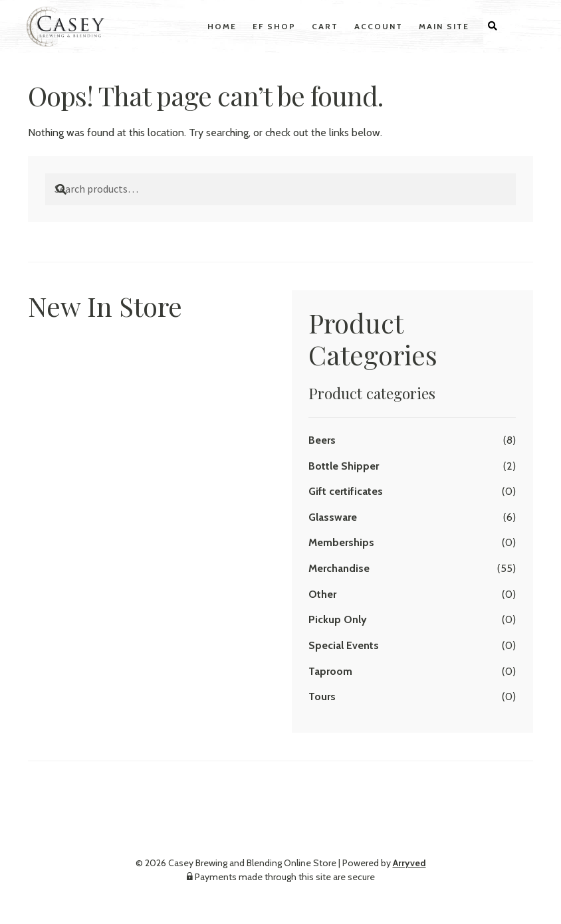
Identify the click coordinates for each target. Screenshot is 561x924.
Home (222, 26)
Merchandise (339, 568)
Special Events (344, 645)
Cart (325, 26)
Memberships (341, 542)
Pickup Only (338, 619)
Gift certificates (346, 491)
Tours (322, 696)
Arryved (409, 863)
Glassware (333, 517)
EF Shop (274, 26)
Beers (322, 440)
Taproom (330, 671)
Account (379, 26)
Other (322, 594)
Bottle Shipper (344, 466)
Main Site (444, 26)
